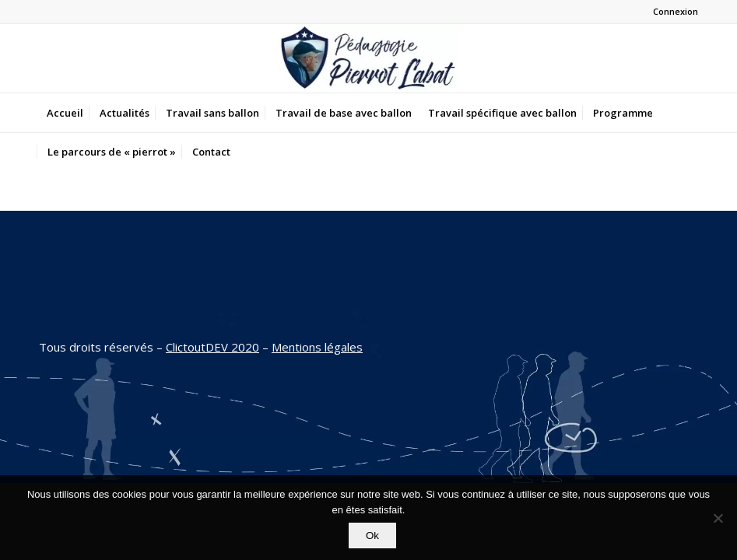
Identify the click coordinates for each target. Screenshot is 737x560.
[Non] (718, 518)
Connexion (676, 11)
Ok (372, 535)
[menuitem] (65, 113)
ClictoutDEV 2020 (212, 347)
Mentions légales (317, 347)
